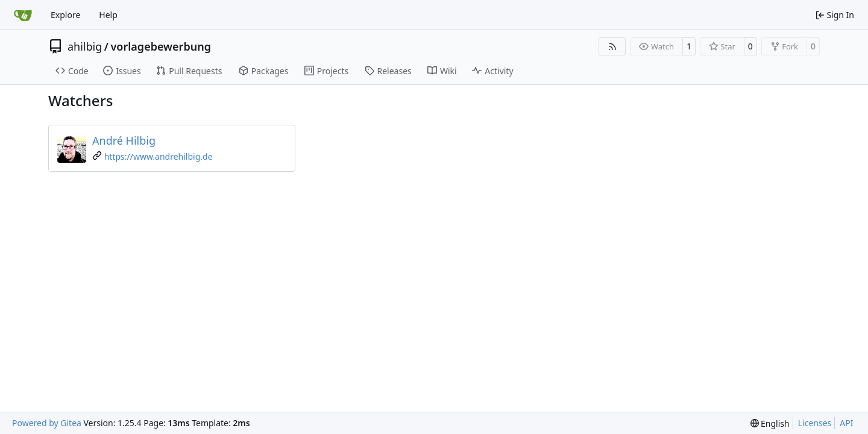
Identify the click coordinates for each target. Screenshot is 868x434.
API (846, 423)
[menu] (770, 423)
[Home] (23, 15)
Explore (65, 15)
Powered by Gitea (47, 423)
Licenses (815, 423)
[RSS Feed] (612, 46)
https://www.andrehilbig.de (159, 156)
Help (108, 15)
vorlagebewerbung (160, 46)
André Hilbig (124, 140)
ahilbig (85, 46)
